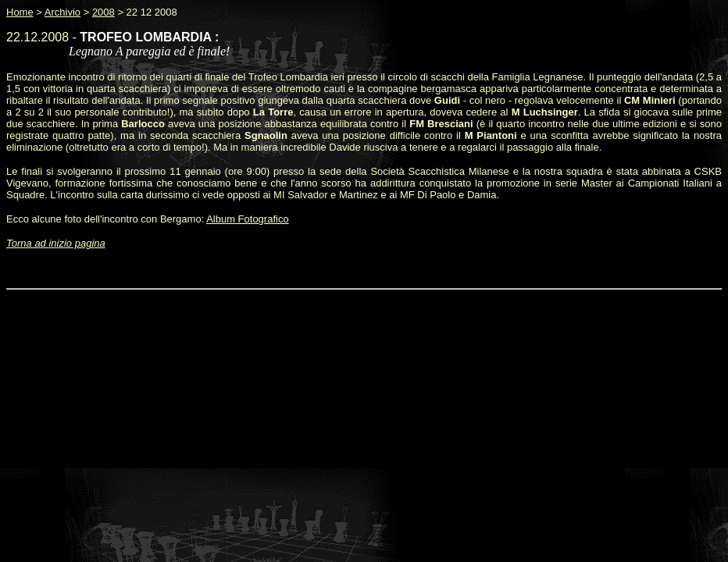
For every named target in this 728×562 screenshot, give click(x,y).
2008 (103, 12)
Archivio (62, 12)
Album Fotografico (248, 219)
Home (20, 12)
